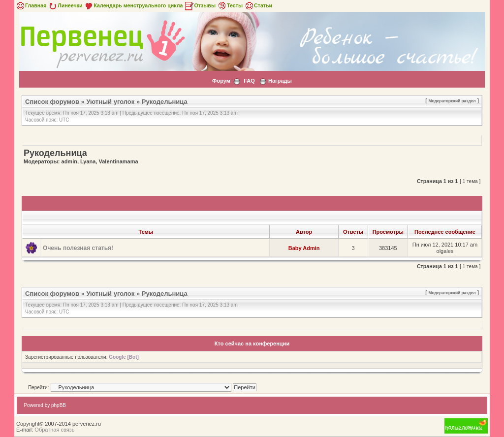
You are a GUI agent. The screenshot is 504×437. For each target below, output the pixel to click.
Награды (280, 81)
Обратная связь (54, 430)
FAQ (249, 81)
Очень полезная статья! (78, 248)
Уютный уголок (110, 102)
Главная (31, 5)
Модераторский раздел (452, 101)
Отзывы (200, 5)
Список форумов (52, 102)
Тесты (230, 5)
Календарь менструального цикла (133, 5)
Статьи (258, 5)
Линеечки (65, 5)
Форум (221, 81)
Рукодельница (165, 102)
